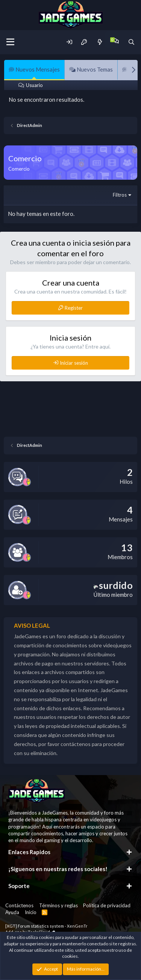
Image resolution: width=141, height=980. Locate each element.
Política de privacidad (107, 905)
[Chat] (116, 41)
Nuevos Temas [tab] (91, 69)
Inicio (31, 912)
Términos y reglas (58, 905)
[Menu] (10, 42)
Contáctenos (19, 905)
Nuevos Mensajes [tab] (34, 69)
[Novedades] (99, 42)
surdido (113, 585)
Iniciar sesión (74, 363)
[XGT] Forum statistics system (46, 926)
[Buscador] (131, 42)
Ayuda (12, 912)
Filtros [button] (120, 195)
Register (74, 308)
